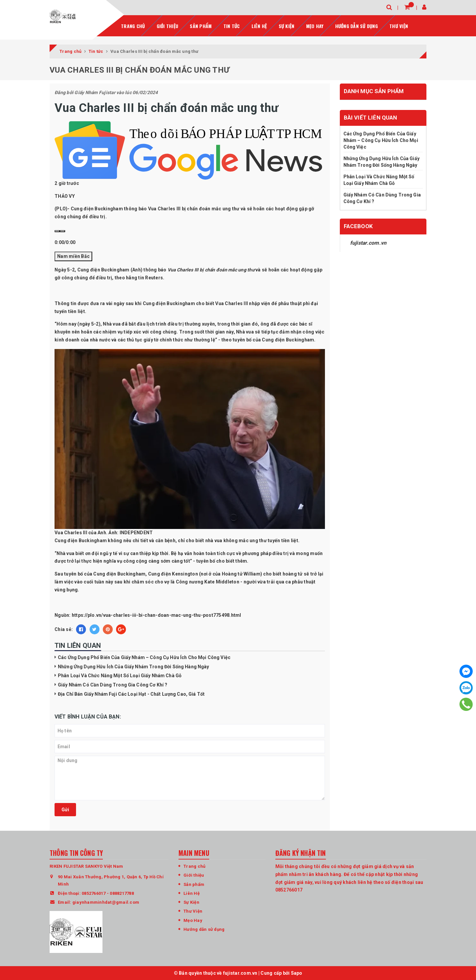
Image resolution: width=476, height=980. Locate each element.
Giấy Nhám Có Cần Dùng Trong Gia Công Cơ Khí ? (113, 684)
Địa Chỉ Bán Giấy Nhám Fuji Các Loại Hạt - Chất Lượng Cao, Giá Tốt (131, 693)
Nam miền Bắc (73, 256)
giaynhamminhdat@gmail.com (106, 902)
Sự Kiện (287, 25)
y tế (113, 553)
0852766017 (94, 893)
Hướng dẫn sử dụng (357, 25)
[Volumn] (62, 231)
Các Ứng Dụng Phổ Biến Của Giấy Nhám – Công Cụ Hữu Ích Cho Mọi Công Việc (144, 657)
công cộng (135, 561)
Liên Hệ (192, 893)
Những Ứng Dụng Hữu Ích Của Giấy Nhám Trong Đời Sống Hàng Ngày (134, 666)
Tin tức (232, 25)
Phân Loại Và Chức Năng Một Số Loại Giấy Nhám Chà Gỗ (120, 675)
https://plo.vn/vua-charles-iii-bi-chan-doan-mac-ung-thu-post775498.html (157, 615)
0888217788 (122, 893)
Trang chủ (133, 25)
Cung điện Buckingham (169, 303)
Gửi (65, 809)
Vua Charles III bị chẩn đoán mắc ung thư (211, 269)
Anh (137, 269)
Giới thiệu (168, 25)
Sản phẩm (201, 25)
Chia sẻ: (64, 629)
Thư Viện (399, 25)
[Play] (57, 231)
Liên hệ (259, 25)
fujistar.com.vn (368, 243)
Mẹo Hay (315, 25)
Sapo (297, 972)
